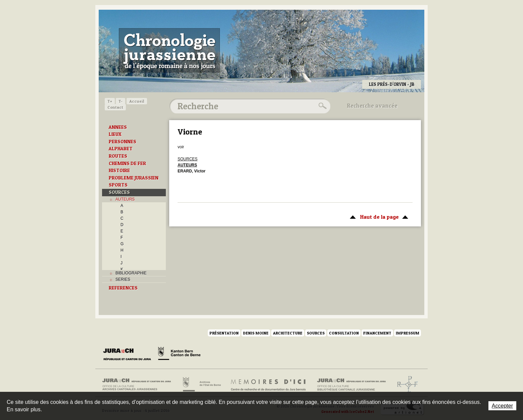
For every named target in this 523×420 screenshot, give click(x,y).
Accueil (137, 101)
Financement (377, 333)
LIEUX (115, 134)
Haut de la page (378, 216)
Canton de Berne (179, 355)
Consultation (344, 333)
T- (121, 101)
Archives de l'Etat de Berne (201, 384)
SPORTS (118, 185)
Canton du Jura (129, 355)
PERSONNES (123, 142)
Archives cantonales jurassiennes (139, 384)
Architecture (288, 333)
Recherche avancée (372, 106)
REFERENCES (123, 288)
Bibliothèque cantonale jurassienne (352, 384)
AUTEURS (125, 199)
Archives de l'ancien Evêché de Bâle (405, 384)
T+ (110, 101)
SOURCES (119, 192)
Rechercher (322, 106)
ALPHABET (121, 149)
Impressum (408, 333)
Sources (316, 333)
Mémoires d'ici (269, 384)
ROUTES (118, 156)
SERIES (123, 279)
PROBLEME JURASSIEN (134, 178)
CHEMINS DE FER (127, 163)
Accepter (502, 406)
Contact (115, 107)
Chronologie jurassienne (169, 50)
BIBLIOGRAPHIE (131, 273)
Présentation (224, 333)
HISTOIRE (119, 170)
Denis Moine (256, 333)
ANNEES (118, 127)
